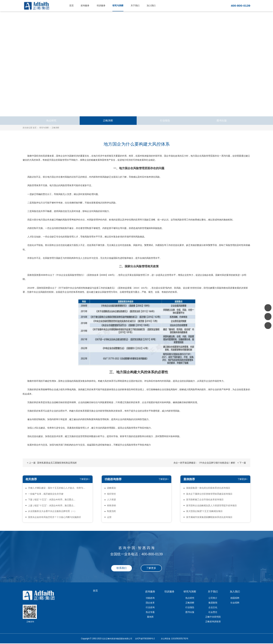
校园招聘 (235, 598)
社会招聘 (235, 603)
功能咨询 (150, 598)
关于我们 (135, 6)
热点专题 (150, 612)
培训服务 (101, 6)
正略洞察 (108, 121)
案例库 (150, 617)
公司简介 (213, 598)
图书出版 (222, 121)
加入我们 (151, 6)
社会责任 (213, 612)
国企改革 (150, 603)
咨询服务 (85, 6)
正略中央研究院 (213, 617)
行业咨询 (150, 607)
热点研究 (51, 121)
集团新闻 (213, 603)
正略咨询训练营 (213, 622)
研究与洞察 (118, 6)
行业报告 (165, 121)
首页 (71, 6)
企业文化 (213, 607)
